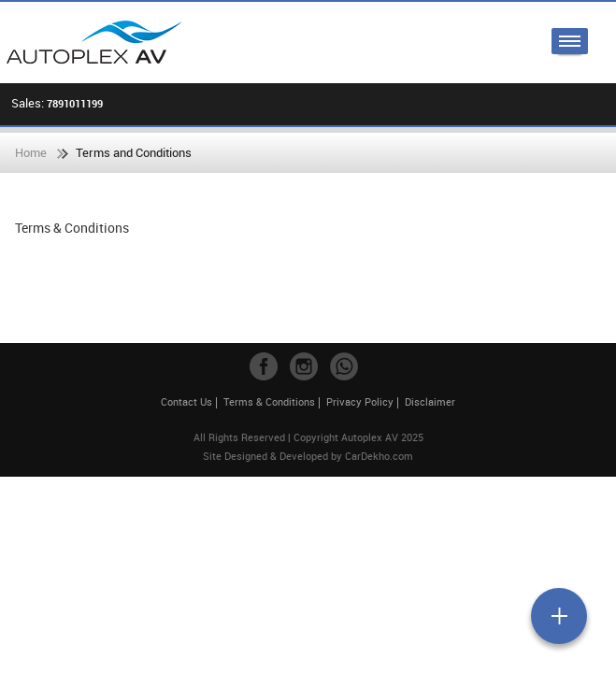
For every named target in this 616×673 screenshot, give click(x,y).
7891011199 (75, 103)
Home (31, 152)
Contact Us (186, 401)
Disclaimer (430, 401)
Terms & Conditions (269, 401)
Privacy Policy (360, 401)
